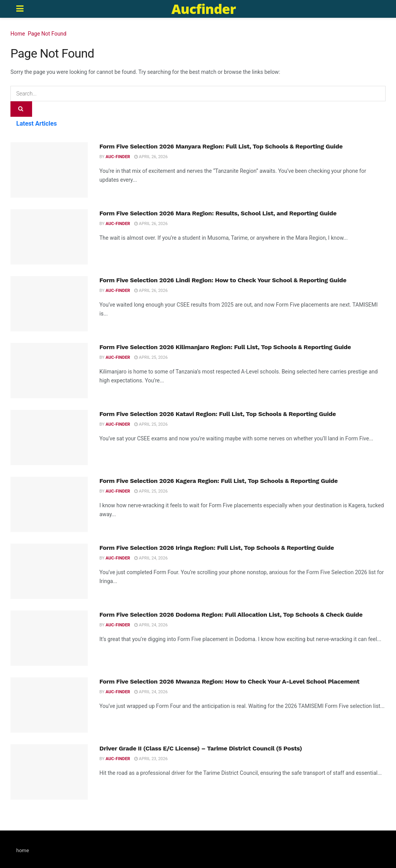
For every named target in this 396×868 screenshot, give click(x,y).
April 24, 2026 (151, 558)
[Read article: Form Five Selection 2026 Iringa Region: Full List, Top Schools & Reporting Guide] (49, 571)
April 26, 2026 (151, 157)
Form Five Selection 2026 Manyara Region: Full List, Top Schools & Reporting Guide (223, 146)
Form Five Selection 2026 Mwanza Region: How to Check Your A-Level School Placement (230, 681)
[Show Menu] (20, 9)
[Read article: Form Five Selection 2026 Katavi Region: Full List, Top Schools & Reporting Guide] (49, 437)
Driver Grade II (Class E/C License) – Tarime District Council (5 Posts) (201, 748)
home (23, 850)
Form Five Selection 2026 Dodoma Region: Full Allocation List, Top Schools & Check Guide (231, 615)
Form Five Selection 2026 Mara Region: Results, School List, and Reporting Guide (218, 213)
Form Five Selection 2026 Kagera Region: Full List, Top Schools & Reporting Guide (218, 481)
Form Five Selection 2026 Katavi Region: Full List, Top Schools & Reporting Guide (218, 414)
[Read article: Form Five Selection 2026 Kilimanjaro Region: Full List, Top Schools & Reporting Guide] (49, 371)
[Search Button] (21, 109)
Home (18, 34)
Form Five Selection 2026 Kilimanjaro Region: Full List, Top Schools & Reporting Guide (225, 347)
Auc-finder (118, 157)
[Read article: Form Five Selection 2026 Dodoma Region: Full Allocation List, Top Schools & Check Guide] (49, 638)
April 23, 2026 (151, 759)
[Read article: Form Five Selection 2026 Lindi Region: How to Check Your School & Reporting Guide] (49, 304)
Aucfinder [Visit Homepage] (203, 9)
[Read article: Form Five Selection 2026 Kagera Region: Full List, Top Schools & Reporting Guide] (49, 504)
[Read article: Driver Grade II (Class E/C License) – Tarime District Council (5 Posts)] (49, 772)
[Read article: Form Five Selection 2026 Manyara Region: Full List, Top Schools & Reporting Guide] (49, 170)
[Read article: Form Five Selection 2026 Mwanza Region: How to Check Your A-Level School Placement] (49, 705)
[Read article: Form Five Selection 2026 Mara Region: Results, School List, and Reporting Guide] (49, 237)
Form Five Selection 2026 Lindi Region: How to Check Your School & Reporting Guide (223, 280)
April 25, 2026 (151, 357)
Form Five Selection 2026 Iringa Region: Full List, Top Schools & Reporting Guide (217, 548)
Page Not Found (47, 34)
